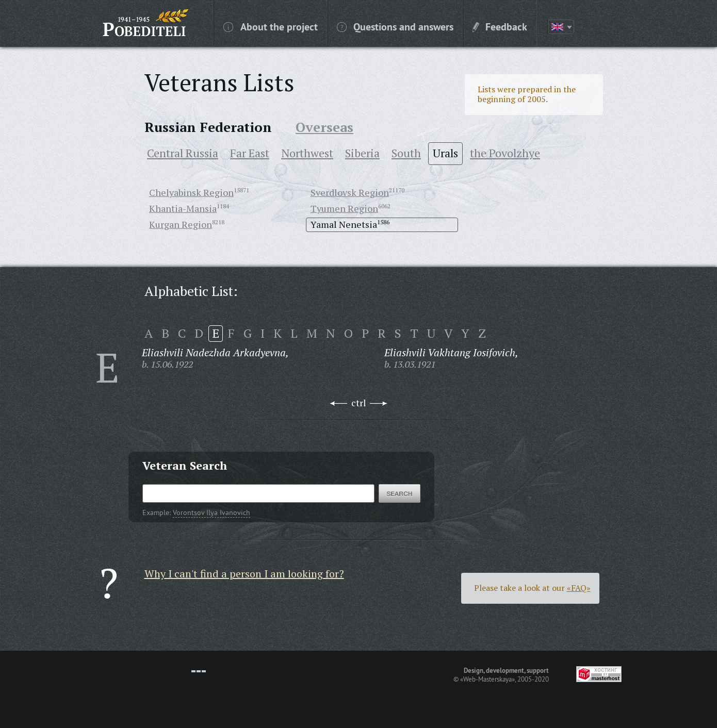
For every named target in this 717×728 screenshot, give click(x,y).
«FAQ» (579, 588)
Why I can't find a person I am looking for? (244, 574)
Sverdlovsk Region (350, 192)
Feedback (500, 26)
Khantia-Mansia (183, 208)
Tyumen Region (344, 208)
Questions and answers (395, 26)
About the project (271, 26)
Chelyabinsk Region (191, 192)
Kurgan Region (181, 224)
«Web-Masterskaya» (487, 679)
